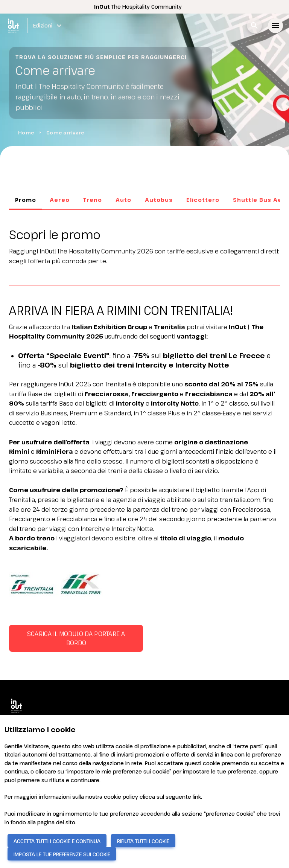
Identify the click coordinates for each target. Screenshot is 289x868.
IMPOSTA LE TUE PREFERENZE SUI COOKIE (62, 854)
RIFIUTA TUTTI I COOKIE (143, 841)
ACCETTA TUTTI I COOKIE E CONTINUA (57, 841)
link (197, 797)
